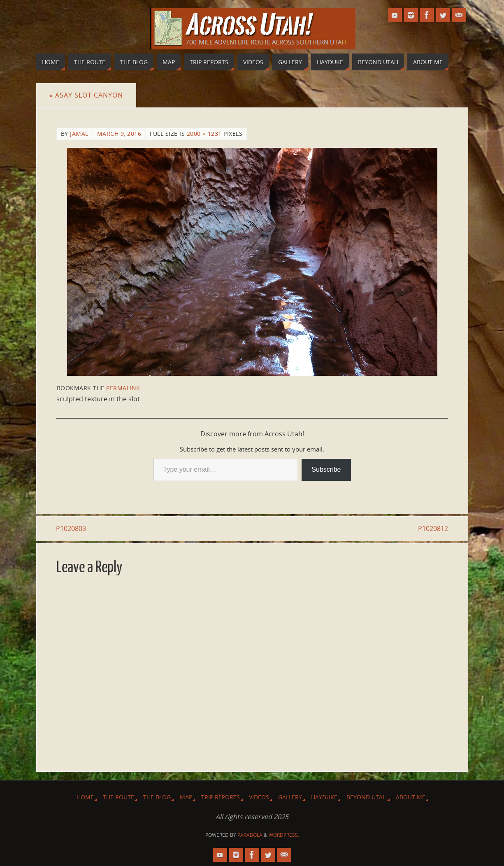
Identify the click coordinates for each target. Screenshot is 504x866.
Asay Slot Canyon (86, 95)
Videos (259, 797)
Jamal (79, 134)
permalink (123, 388)
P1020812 (433, 528)
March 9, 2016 (119, 134)
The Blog (157, 797)
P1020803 (71, 528)
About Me (411, 797)
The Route (118, 797)
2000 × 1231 (204, 134)
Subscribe (326, 469)
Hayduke (324, 797)
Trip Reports (221, 797)
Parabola (250, 835)
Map (186, 797)
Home (85, 797)
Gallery (290, 797)
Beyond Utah (367, 797)
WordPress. (284, 835)
